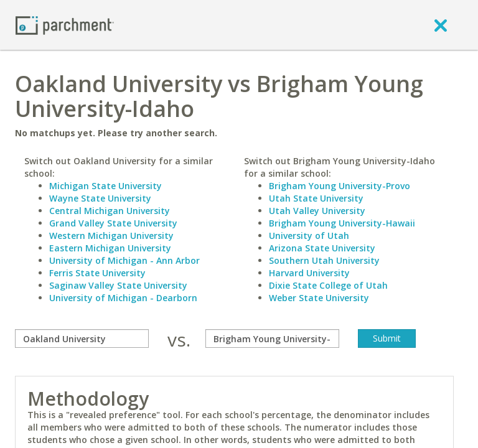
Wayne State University (100, 198)
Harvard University (309, 273)
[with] (272, 338)
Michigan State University (105, 186)
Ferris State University (97, 273)
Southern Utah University (324, 260)
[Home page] (65, 25)
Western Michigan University (111, 236)
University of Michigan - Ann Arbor (124, 260)
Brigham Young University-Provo (340, 186)
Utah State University (316, 198)
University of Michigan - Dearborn (123, 298)
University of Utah (309, 236)
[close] (441, 25)
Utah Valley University (317, 211)
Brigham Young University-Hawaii (342, 223)
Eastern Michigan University (110, 248)
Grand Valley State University (113, 223)
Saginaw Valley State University (118, 285)
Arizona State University (322, 248)
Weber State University (319, 298)
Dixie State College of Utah (328, 285)
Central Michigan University (110, 211)
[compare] (82, 338)
